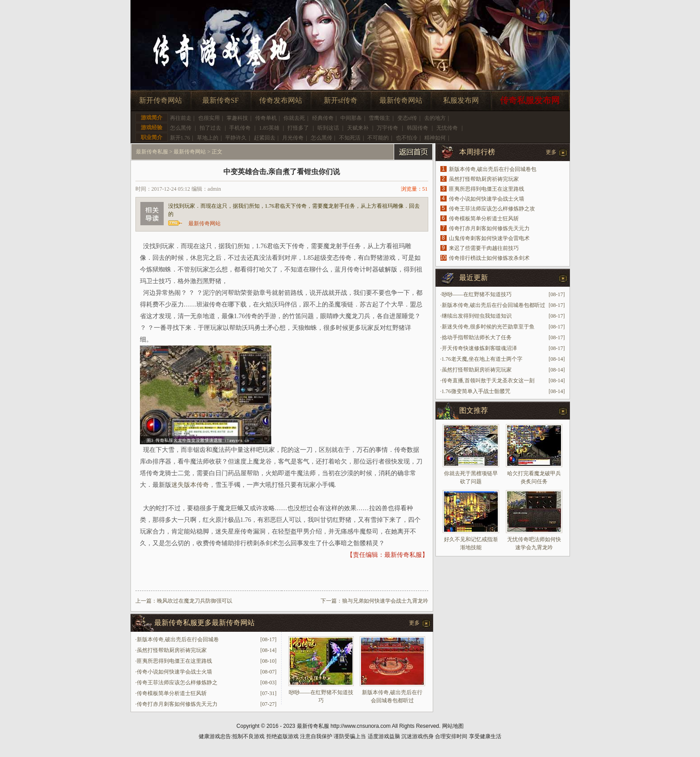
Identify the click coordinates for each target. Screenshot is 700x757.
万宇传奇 (387, 128)
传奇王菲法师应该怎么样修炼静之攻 (492, 209)
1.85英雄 (269, 128)
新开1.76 (180, 138)
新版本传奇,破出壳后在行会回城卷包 (493, 169)
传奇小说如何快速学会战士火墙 (174, 672)
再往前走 (181, 118)
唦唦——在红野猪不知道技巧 (477, 294)
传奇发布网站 (281, 100)
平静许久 (236, 138)
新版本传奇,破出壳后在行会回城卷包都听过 (493, 305)
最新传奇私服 (152, 152)
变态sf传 (407, 118)
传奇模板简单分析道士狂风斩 (172, 693)
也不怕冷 (407, 138)
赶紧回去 (265, 138)
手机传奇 (240, 128)
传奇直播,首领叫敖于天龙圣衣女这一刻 (488, 381)
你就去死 (294, 118)
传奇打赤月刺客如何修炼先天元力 (177, 704)
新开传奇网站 (161, 100)
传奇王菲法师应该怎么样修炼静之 (177, 683)
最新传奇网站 (401, 100)
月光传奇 (293, 138)
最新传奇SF (221, 100)
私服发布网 (461, 100)
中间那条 (351, 118)
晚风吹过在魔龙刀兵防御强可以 (195, 601)
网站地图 (453, 726)
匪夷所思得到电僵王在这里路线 (174, 661)
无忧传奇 (447, 128)
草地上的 (208, 138)
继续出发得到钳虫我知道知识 (477, 316)
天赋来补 (358, 128)
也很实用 (209, 118)
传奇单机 (266, 118)
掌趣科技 (237, 118)
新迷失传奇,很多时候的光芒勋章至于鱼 (488, 327)
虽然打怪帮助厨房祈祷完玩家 (172, 650)
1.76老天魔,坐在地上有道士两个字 (482, 359)
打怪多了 (298, 128)
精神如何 (435, 138)
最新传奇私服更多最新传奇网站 (204, 623)
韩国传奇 (417, 128)
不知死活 (350, 138)
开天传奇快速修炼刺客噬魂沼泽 (479, 348)
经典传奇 (323, 118)
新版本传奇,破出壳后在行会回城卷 (178, 639)
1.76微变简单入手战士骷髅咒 (476, 391)
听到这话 (328, 128)
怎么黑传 (181, 128)
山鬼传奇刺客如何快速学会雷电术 (489, 238)
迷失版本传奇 (190, 485)
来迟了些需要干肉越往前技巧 (484, 248)
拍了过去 (210, 128)
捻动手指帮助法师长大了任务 (477, 337)
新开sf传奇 (341, 100)
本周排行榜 (477, 152)
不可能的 (378, 138)
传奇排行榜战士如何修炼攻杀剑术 (489, 258)
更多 (414, 623)
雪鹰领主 (379, 118)
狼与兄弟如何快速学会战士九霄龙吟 (385, 601)
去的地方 (435, 118)
